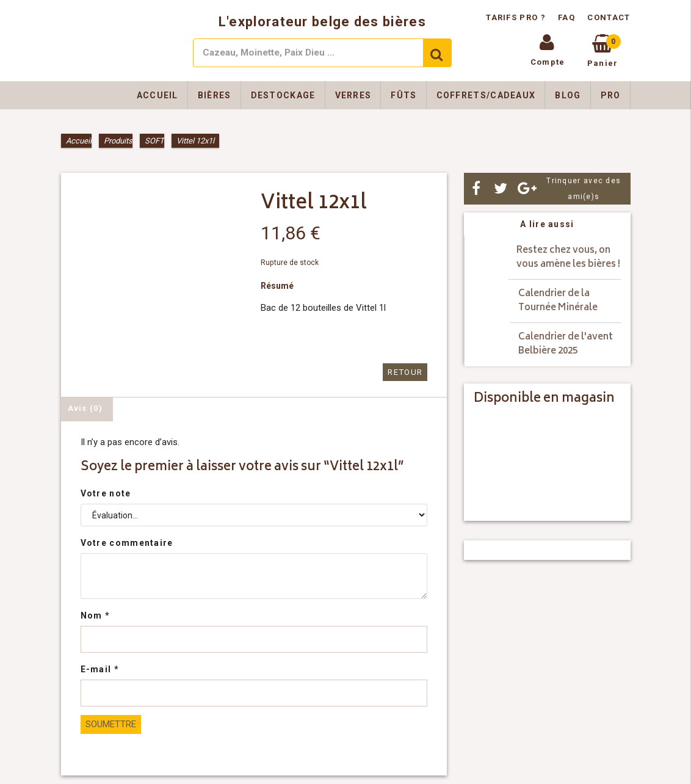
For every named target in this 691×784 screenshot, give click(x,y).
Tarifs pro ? (517, 17)
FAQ (566, 17)
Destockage (283, 95)
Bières (215, 95)
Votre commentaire (127, 543)
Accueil (157, 95)
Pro (611, 95)
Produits (118, 141)
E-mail (100, 669)
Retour (405, 372)
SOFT (154, 141)
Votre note (106, 493)
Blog (568, 95)
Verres (353, 95)
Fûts (403, 95)
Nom (96, 615)
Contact (609, 17)
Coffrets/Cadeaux (486, 95)
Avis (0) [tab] (85, 408)
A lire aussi (547, 224)
